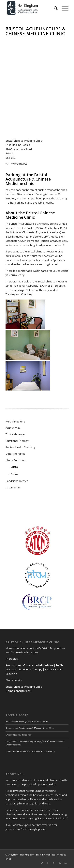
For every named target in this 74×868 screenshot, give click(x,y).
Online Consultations (18, 691)
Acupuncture (13, 428)
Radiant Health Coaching (20, 447)
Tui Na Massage (15, 434)
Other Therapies (15, 454)
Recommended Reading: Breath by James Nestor (27, 721)
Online (14, 474)
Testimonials (13, 487)
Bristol (15, 467)
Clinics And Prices (16, 460)
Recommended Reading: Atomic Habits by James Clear (30, 728)
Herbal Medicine (15, 421)
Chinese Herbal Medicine (38, 665)
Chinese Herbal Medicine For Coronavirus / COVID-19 (30, 751)
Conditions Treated (17, 481)
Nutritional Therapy (17, 441)
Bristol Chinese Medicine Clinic (24, 687)
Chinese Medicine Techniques (19, 735)
